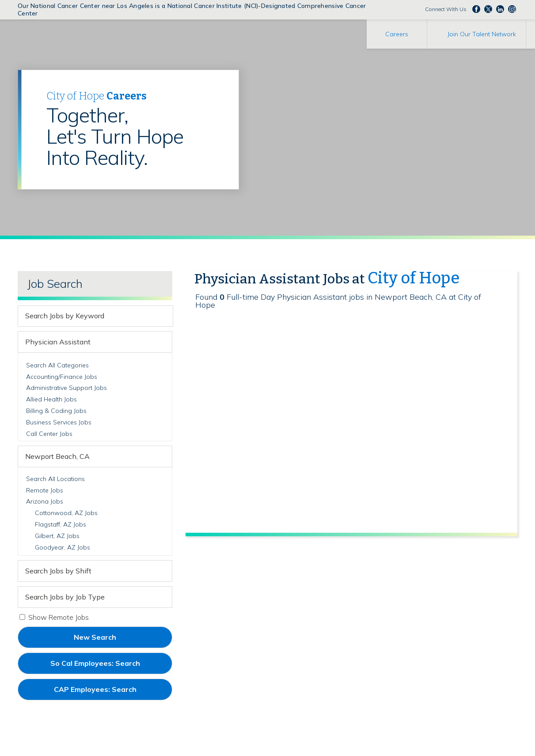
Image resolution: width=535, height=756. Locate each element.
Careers (397, 34)
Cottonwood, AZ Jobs (66, 513)
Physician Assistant (58, 342)
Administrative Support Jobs (66, 388)
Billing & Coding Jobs (56, 411)
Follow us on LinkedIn (500, 9)
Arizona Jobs (45, 501)
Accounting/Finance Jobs (62, 377)
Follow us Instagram (512, 9)
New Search (95, 637)
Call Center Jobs (49, 434)
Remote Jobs (45, 490)
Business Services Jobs (59, 422)
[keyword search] (88, 316)
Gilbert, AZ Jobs (57, 536)
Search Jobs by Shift (58, 571)
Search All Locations (55, 479)
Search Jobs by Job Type (65, 597)
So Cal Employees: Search (110, 666)
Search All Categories (57, 365)
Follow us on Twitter (488, 9)
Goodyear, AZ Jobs (63, 547)
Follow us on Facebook (476, 9)
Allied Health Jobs (51, 399)
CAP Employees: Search (110, 692)
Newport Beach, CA (57, 456)
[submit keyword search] (165, 316)
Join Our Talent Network (482, 34)
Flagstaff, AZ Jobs (61, 524)
